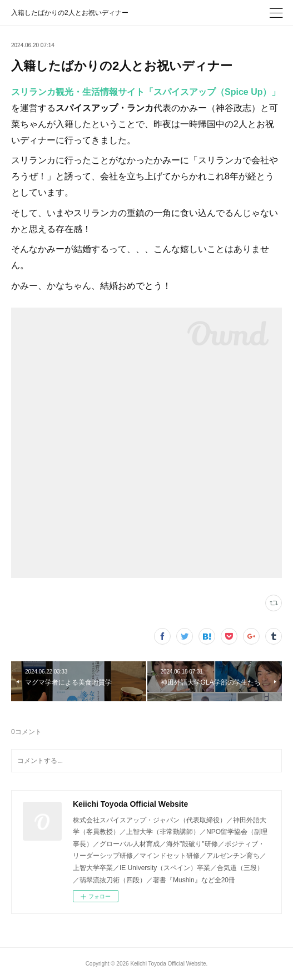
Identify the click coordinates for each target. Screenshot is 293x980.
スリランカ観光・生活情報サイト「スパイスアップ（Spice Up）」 (146, 92)
